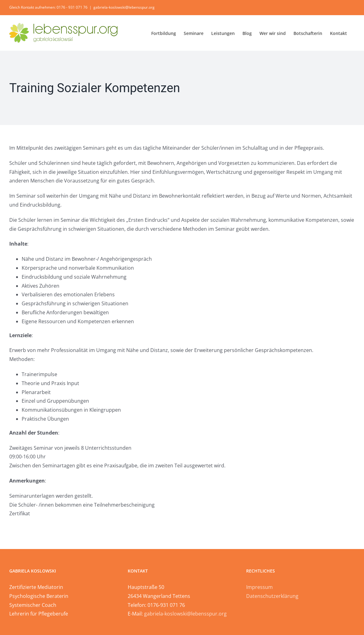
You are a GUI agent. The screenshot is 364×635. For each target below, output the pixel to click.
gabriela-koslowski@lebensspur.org (124, 7)
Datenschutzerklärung (272, 596)
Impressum (259, 587)
